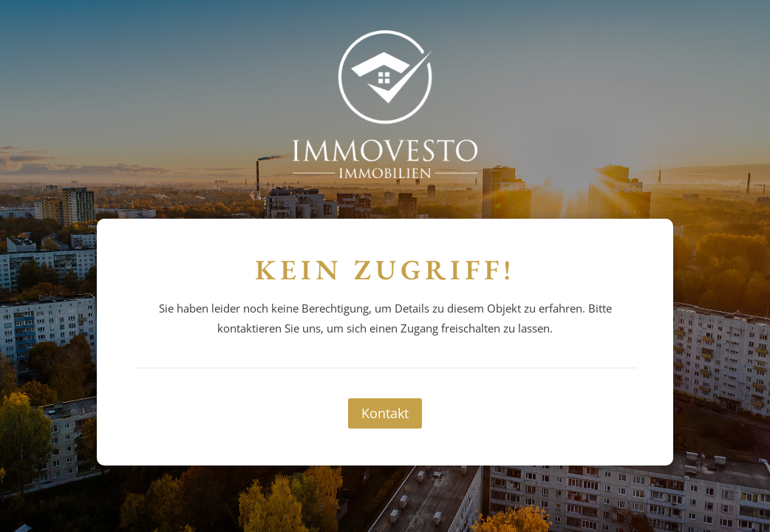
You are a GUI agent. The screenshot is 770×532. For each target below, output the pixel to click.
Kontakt (385, 413)
